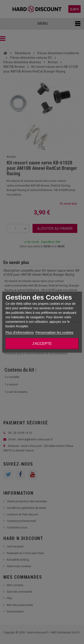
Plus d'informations (19, 332)
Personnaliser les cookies (54, 332)
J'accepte (42, 343)
